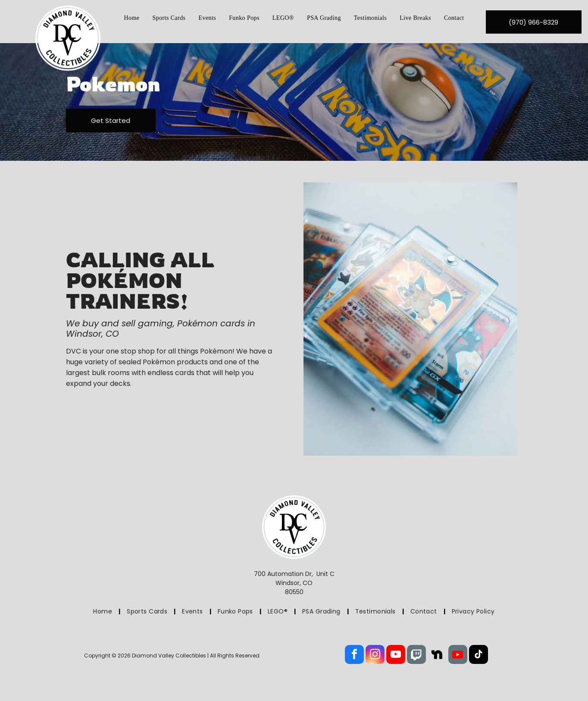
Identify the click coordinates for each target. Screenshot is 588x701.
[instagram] (375, 656)
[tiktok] (479, 656)
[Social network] (416, 656)
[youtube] (396, 656)
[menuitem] (132, 18)
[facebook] (354, 656)
